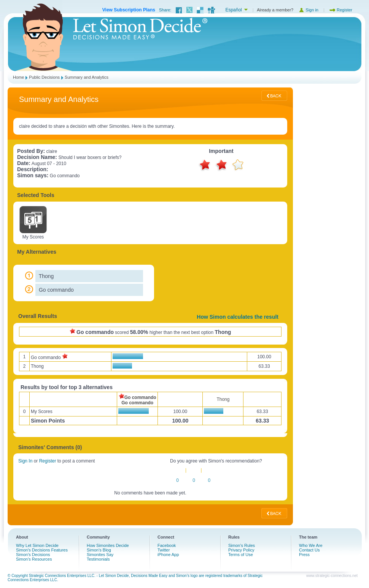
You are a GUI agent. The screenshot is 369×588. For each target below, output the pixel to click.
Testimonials (98, 559)
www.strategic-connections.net (332, 576)
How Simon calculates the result (238, 317)
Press (304, 555)
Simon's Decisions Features (42, 550)
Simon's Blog (99, 550)
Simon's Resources (34, 559)
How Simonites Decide (108, 545)
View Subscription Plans (129, 10)
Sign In (25, 461)
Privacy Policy (241, 550)
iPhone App (168, 555)
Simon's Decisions (33, 555)
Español (233, 10)
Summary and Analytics (87, 77)
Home (18, 77)
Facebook (167, 545)
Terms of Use (241, 555)
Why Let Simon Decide (37, 545)
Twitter (164, 550)
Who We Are (311, 545)
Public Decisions (44, 77)
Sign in (308, 10)
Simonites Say (100, 555)
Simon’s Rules (242, 545)
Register (341, 10)
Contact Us (309, 550)
